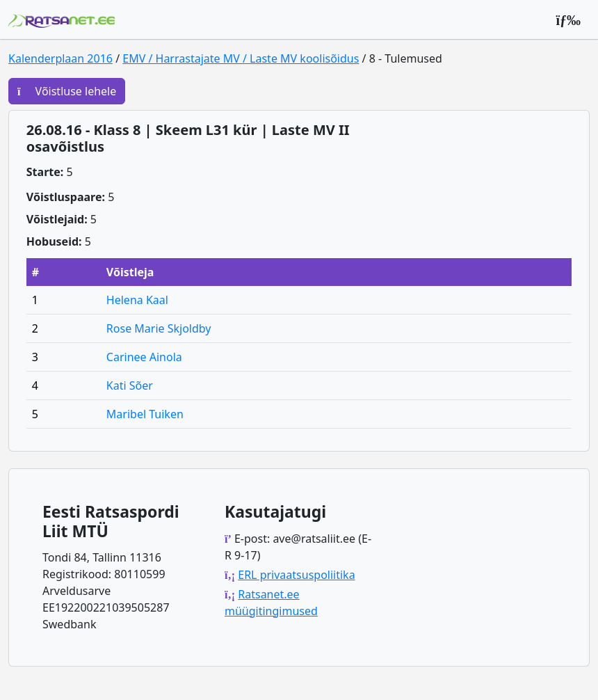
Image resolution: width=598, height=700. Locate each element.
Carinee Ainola (144, 357)
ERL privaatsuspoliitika (296, 575)
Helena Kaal (137, 300)
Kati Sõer (130, 385)
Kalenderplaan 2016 (60, 58)
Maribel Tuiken (145, 414)
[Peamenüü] (568, 19)
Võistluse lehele (67, 91)
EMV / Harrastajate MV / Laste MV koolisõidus (241, 58)
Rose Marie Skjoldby (159, 328)
